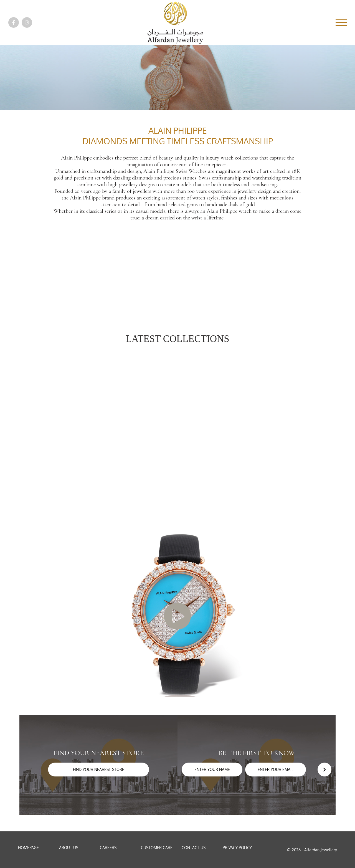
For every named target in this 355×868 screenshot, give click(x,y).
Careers (108, 848)
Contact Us (194, 848)
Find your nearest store (99, 769)
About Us (69, 848)
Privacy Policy (237, 848)
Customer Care (157, 848)
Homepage (28, 848)
